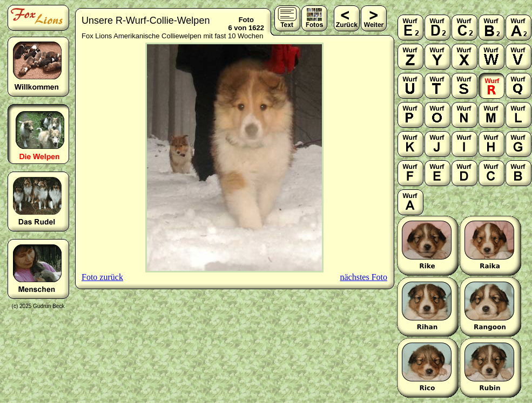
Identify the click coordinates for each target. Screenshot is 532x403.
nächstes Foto (363, 277)
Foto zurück (102, 277)
